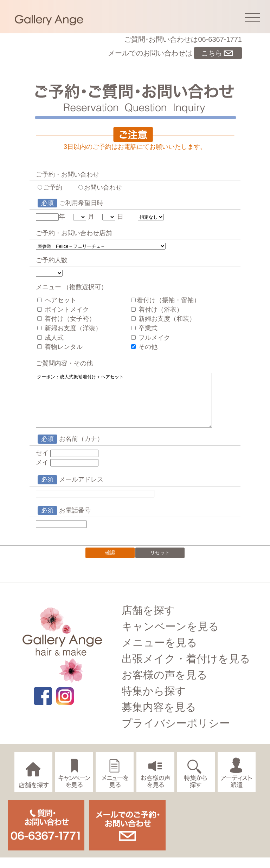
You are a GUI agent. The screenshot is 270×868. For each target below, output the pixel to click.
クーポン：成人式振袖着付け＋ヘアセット (129, 405)
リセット (160, 563)
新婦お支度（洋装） (69, 328)
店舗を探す (148, 621)
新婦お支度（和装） (163, 319)
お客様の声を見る (165, 685)
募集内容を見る (159, 718)
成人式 (50, 338)
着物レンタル (60, 347)
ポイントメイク (63, 310)
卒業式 (144, 328)
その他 (144, 347)
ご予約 (50, 187)
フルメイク (151, 338)
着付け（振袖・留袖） (166, 300)
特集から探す (154, 701)
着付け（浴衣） (157, 310)
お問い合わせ (100, 187)
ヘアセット (57, 300)
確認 (110, 563)
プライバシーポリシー (176, 734)
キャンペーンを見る (170, 637)
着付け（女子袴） (66, 319)
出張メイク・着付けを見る (186, 669)
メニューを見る (159, 653)
